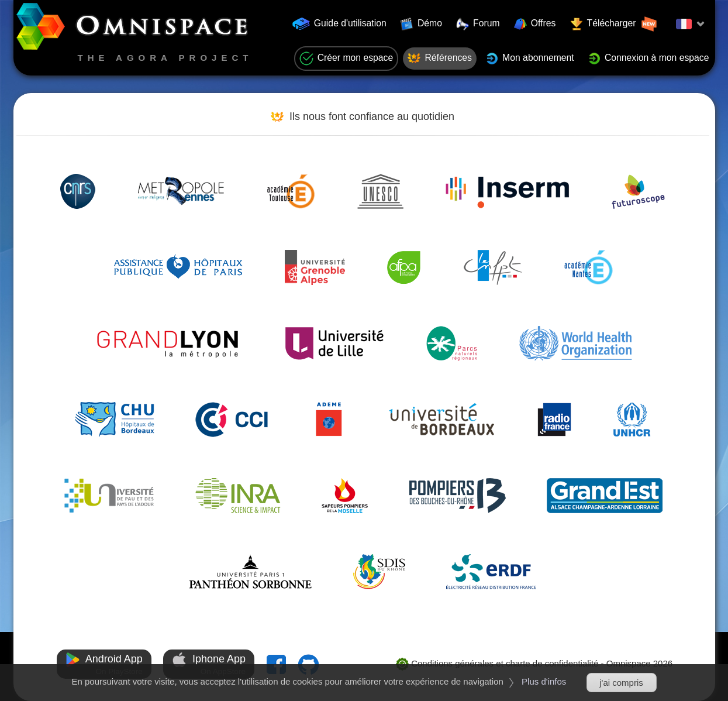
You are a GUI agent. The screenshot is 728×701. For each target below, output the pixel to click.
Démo (421, 24)
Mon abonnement (530, 59)
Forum (478, 24)
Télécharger (614, 24)
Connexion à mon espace (649, 59)
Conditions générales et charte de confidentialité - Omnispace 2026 (534, 663)
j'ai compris (621, 683)
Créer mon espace (346, 59)
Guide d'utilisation (339, 24)
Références (440, 59)
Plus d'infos (544, 681)
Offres (535, 24)
